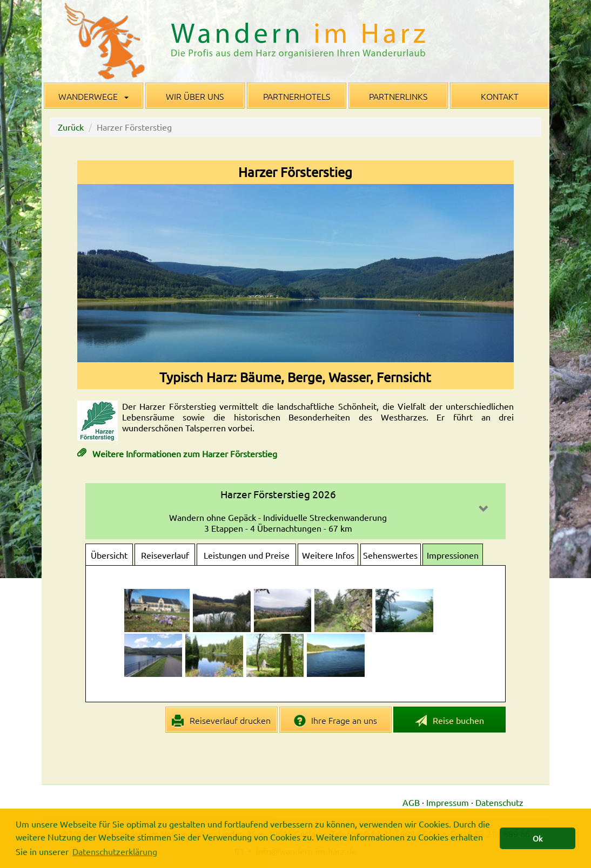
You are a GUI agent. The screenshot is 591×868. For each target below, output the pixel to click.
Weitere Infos (328, 555)
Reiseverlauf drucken (221, 721)
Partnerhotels (297, 96)
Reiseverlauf (165, 555)
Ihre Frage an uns (336, 721)
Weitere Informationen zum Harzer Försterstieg (184, 453)
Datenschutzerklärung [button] (115, 851)
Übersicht (109, 555)
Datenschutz (499, 802)
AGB (411, 802)
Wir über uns (195, 96)
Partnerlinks (398, 96)
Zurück (71, 127)
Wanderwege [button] (93, 96)
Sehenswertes (390, 555)
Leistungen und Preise (247, 555)
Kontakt (500, 96)
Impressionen (453, 555)
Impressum (448, 802)
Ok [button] (538, 838)
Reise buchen (449, 721)
